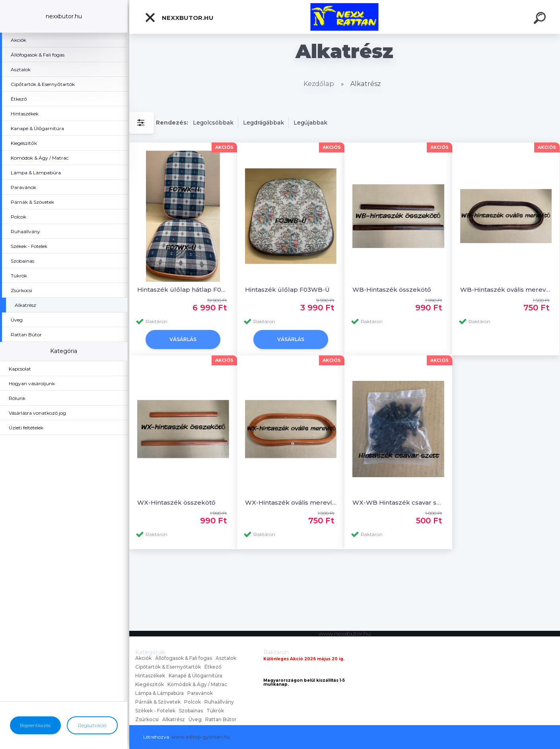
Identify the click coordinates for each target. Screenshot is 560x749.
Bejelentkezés (35, 725)
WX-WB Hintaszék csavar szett (398, 502)
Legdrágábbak (263, 123)
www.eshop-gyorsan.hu (201, 737)
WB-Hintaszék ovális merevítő (506, 290)
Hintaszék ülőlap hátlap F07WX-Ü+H (183, 290)
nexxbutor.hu (179, 18)
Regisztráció (92, 725)
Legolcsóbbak (213, 123)
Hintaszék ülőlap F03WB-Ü (288, 290)
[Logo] (345, 17)
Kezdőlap (319, 84)
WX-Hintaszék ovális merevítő (291, 502)
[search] (541, 19)
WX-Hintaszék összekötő (176, 502)
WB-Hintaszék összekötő (392, 290)
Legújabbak (310, 123)
